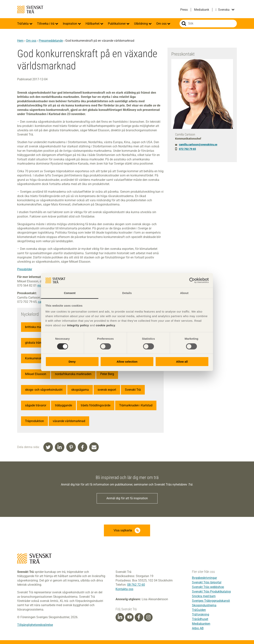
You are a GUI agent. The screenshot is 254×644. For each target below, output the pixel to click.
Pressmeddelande (51, 41)
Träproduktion (34, 421)
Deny (72, 362)
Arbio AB (198, 628)
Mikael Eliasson (36, 374)
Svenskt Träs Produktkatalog (211, 592)
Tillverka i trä (46, 24)
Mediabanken (201, 624)
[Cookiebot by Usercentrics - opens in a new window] (192, 280)
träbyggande (63, 405)
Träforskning (201, 614)
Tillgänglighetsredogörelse (35, 625)
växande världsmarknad (69, 421)
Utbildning (141, 24)
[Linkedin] (120, 617)
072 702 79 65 (187, 149)
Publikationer (117, 24)
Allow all (182, 362)
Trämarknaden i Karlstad (136, 405)
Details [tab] (127, 293)
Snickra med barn (204, 596)
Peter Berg (107, 374)
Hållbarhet (93, 24)
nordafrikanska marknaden (73, 374)
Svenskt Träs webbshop (208, 587)
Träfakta (23, 24)
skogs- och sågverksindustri (44, 390)
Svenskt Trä (30, 10)
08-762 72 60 (136, 585)
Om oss (162, 24)
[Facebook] (139, 617)
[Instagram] (148, 617)
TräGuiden (199, 610)
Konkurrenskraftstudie (40, 358)
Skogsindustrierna (204, 605)
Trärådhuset (200, 619)
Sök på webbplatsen (184, 24)
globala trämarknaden (40, 343)
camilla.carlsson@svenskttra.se (198, 145)
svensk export (107, 390)
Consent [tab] (70, 293)
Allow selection (127, 362)
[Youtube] (129, 617)
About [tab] (184, 293)
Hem (20, 41)
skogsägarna (80, 390)
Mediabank (202, 10)
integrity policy (78, 325)
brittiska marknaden (38, 327)
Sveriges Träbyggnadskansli (211, 601)
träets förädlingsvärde (96, 405)
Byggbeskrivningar (204, 578)
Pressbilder (25, 269)
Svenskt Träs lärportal (207, 582)
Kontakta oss (124, 589)
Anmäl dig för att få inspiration (127, 498)
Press (184, 10)
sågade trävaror (36, 405)
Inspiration (70, 24)
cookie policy (105, 325)
